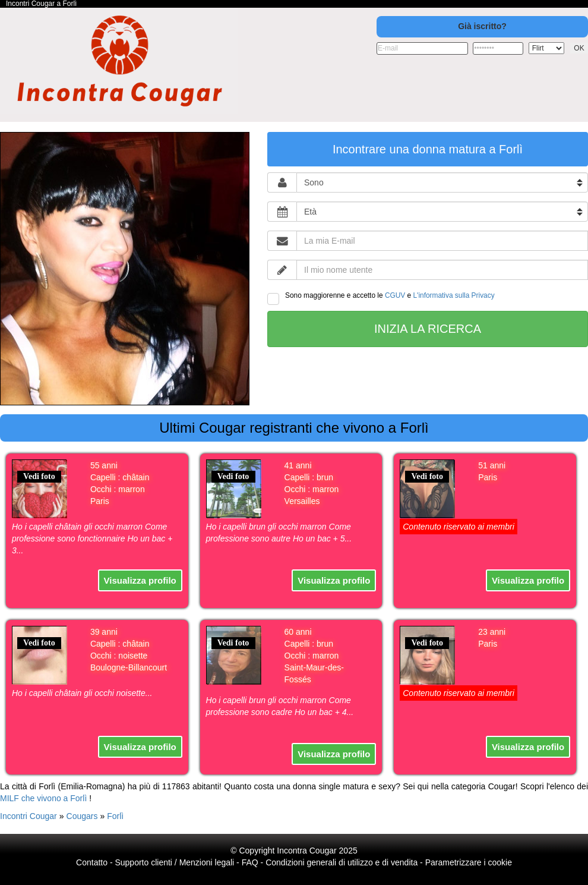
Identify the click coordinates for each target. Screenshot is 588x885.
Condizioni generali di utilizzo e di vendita (342, 862)
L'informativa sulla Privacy (454, 295)
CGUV (395, 295)
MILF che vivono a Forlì (43, 798)
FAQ (250, 862)
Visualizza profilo (140, 580)
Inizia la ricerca (428, 329)
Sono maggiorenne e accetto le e (381, 298)
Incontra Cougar (306, 851)
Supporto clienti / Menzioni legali (174, 862)
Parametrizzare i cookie (469, 862)
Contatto (92, 862)
